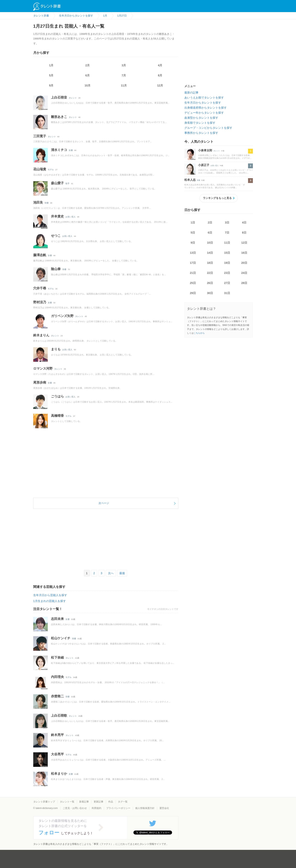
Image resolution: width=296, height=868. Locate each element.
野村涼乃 (40, 302)
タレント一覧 (67, 802)
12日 (244, 243)
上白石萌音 (59, 97)
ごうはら (57, 396)
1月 (51, 65)
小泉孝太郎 (205, 150)
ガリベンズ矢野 (62, 316)
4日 (244, 222)
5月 (51, 75)
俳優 (47, 203)
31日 (227, 293)
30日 (210, 293)
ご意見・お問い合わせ (75, 808)
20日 (244, 263)
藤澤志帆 (40, 255)
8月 (160, 75)
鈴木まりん (41, 335)
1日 (193, 222)
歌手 (68, 183)
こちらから (199, 333)
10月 (88, 85)
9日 (193, 243)
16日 (244, 253)
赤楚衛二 (57, 696)
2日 (210, 222)
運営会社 (164, 808)
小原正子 (204, 165)
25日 (193, 283)
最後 (122, 573)
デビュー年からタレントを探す (204, 113)
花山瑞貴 (40, 169)
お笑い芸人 (71, 217)
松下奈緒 (57, 657)
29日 (193, 293)
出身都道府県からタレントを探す (206, 108)
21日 (193, 273)
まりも (56, 349)
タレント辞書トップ (44, 802)
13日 (193, 253)
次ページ (104, 503)
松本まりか (59, 774)
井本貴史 (57, 216)
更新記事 (99, 802)
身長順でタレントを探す (200, 123)
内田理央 (57, 677)
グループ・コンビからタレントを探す (208, 128)
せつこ (56, 236)
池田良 (38, 202)
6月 (88, 75)
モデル (51, 170)
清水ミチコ (59, 150)
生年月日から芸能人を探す (50, 595)
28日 (244, 283)
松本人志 (190, 180)
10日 (210, 243)
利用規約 (97, 808)
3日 (227, 222)
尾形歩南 (40, 382)
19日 (227, 263)
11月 (124, 85)
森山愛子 (57, 183)
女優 (71, 150)
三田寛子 (40, 136)
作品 (111, 802)
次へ (111, 573)
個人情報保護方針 (145, 808)
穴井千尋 (40, 288)
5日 (193, 233)
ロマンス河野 (43, 369)
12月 (160, 85)
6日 (210, 233)
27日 (227, 283)
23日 (227, 273)
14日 (210, 253)
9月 (51, 85)
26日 (210, 283)
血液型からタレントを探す (201, 118)
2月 (88, 65)
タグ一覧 (123, 802)
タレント (73, 98)
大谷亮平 (57, 754)
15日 (227, 253)
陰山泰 (56, 269)
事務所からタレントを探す (201, 133)
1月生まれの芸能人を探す (50, 601)
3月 (124, 65)
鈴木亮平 (57, 735)
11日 (227, 243)
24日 (244, 273)
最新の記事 (191, 93)
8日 (244, 233)
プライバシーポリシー (118, 808)
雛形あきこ (59, 117)
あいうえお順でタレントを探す (204, 98)
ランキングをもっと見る (217, 198)
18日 (210, 263)
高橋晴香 (57, 416)
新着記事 (84, 802)
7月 (124, 75)
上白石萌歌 (59, 716)
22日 (210, 273)
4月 (160, 65)
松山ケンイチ (61, 638)
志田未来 (57, 619)
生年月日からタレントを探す (203, 103)
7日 (227, 233)
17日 (193, 263)
